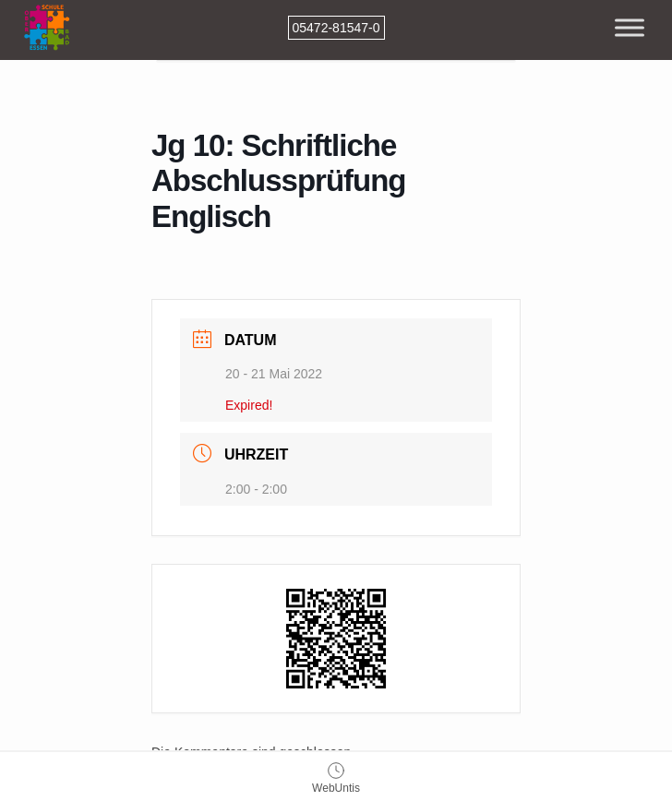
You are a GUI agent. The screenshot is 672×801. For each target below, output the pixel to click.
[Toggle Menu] (630, 27)
